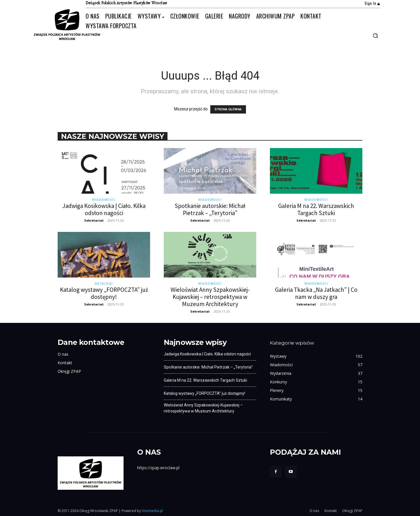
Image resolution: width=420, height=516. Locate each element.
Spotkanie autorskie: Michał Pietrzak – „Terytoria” (210, 209)
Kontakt (65, 363)
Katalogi (104, 284)
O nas (63, 354)
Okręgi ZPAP (69, 371)
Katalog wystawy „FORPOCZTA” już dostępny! (104, 293)
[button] (375, 36)
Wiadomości (104, 200)
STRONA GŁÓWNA (228, 109)
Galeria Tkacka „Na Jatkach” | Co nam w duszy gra (316, 293)
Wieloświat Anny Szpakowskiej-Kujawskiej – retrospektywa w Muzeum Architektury (210, 297)
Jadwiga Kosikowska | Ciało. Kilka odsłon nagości (104, 209)
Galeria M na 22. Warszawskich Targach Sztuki (316, 209)
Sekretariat (94, 220)
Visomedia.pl (152, 511)
